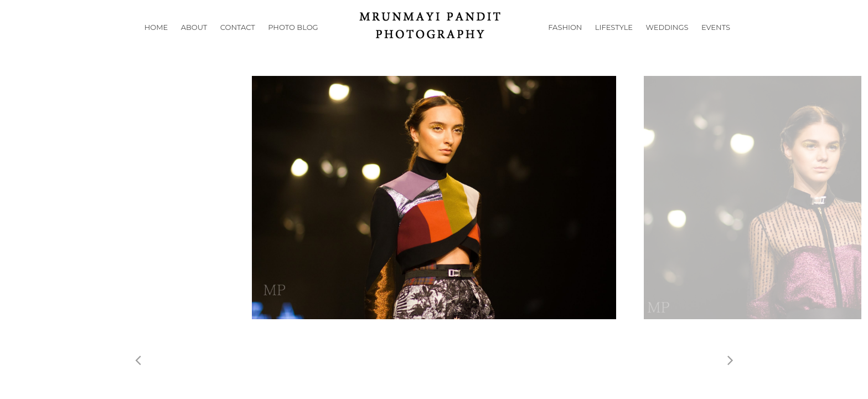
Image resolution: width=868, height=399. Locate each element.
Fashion (565, 41)
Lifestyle (614, 41)
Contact (238, 41)
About (194, 41)
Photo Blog (293, 41)
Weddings (667, 41)
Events (716, 41)
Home (156, 41)
